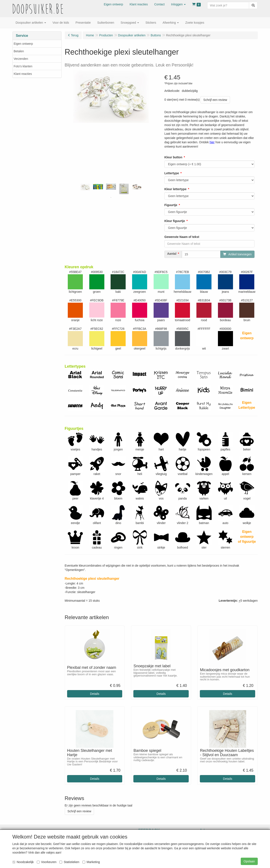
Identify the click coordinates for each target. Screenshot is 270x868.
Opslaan (249, 861)
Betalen (19, 51)
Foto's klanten (23, 66)
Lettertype (172, 173)
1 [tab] (111, 197)
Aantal (172, 254)
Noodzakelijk (23, 862)
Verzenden (21, 59)
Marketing (91, 862)
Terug (75, 35)
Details (95, 694)
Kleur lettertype (175, 189)
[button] (178, 4)
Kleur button (173, 157)
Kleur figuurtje (175, 221)
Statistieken (69, 862)
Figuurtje (171, 205)
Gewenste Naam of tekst (182, 237)
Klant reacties (23, 74)
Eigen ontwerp (23, 44)
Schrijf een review (215, 100)
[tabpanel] (85, 187)
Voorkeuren (47, 862)
